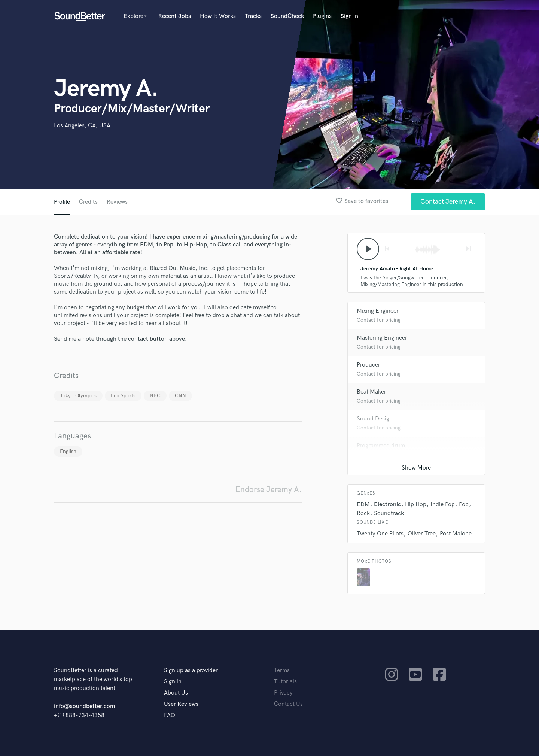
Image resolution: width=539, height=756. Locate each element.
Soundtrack (389, 514)
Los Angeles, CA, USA (82, 126)
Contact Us (288, 704)
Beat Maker (371, 392)
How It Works (218, 16)
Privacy (283, 693)
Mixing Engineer (378, 311)
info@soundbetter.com (84, 706)
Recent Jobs (175, 16)
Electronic (387, 505)
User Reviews (181, 704)
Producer (369, 365)
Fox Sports (123, 396)
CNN (180, 396)
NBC (155, 396)
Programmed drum (381, 446)
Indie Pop (443, 505)
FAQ (170, 715)
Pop (464, 505)
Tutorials (285, 682)
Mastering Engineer (382, 338)
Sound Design (375, 419)
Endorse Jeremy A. (269, 490)
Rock (363, 514)
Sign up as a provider (191, 670)
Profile (62, 202)
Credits (88, 202)
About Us (176, 693)
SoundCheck (287, 16)
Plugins (322, 16)
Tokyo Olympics (78, 396)
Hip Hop (416, 505)
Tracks (253, 16)
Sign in (349, 16)
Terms (282, 670)
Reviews (117, 202)
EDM (363, 505)
